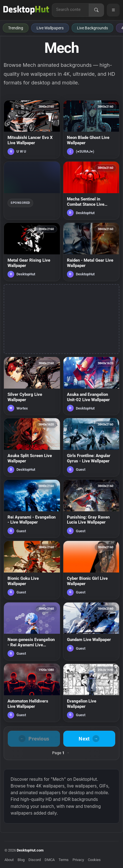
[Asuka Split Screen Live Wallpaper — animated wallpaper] (32, 447)
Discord (35, 860)
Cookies (94, 860)
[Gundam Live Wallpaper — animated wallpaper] (91, 631)
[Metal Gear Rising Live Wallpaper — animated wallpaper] (32, 252)
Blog (21, 860)
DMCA (50, 860)
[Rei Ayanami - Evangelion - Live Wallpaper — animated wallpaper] (32, 509)
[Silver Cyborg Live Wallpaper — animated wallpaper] (32, 386)
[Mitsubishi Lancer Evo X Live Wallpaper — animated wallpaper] (32, 129)
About (9, 860)
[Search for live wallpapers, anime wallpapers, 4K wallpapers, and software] (70, 10)
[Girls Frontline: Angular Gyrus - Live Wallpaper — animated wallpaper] (91, 447)
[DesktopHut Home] (26, 10)
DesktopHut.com (30, 850)
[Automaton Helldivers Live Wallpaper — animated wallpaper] (32, 693)
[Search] (96, 10)
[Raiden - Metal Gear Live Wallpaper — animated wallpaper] (91, 252)
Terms (64, 860)
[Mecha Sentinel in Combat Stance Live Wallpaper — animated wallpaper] (91, 191)
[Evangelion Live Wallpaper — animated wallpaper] (91, 693)
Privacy (78, 860)
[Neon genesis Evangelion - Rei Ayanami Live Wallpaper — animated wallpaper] (32, 631)
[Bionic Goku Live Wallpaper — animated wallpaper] (32, 570)
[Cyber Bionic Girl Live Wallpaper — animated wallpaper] (91, 570)
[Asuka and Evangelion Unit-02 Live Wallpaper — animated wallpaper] (91, 386)
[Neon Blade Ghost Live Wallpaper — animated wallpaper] (91, 129)
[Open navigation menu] (113, 10)
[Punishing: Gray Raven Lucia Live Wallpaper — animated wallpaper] (91, 509)
